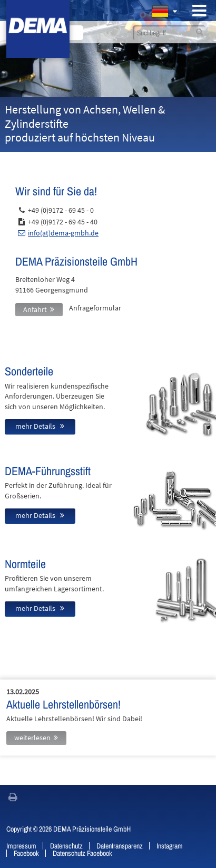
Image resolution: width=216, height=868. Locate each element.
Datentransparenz (120, 846)
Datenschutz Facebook (82, 853)
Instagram (170, 846)
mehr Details (36, 426)
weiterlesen (32, 738)
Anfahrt (35, 309)
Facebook (26, 853)
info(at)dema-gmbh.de (63, 233)
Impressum (21, 846)
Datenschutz (66, 846)
